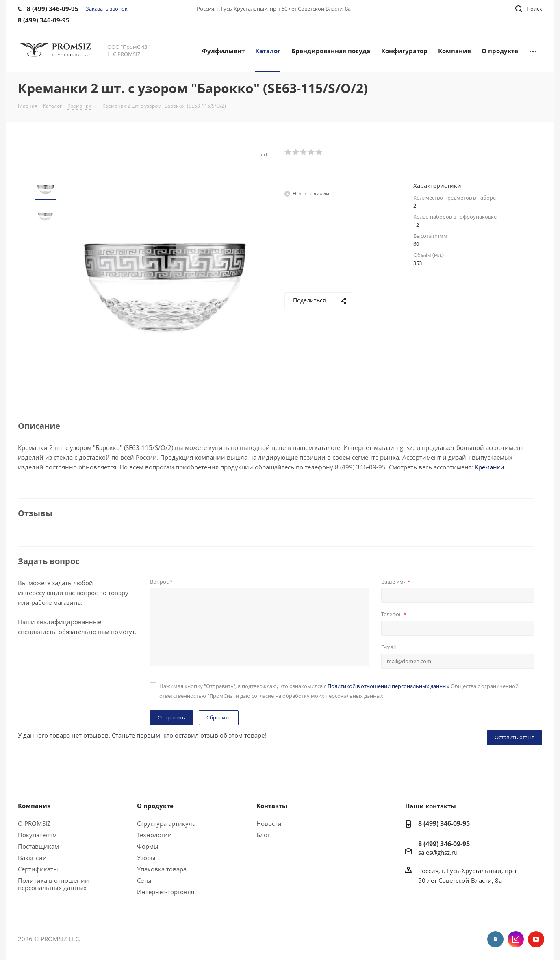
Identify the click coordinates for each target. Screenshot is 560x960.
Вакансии (32, 858)
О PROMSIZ (34, 823)
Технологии (154, 835)
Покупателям (37, 835)
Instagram (516, 939)
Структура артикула (166, 823)
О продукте (155, 806)
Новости (269, 823)
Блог (263, 835)
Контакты (272, 806)
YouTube (536, 939)
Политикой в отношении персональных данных (389, 686)
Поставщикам (38, 846)
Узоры (146, 858)
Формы (148, 846)
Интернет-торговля (166, 892)
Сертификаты (38, 869)
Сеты (144, 880)
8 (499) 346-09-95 (444, 823)
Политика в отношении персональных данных (53, 884)
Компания (34, 806)
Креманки (489, 467)
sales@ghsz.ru (438, 852)
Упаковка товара (162, 869)
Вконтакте (495, 939)
